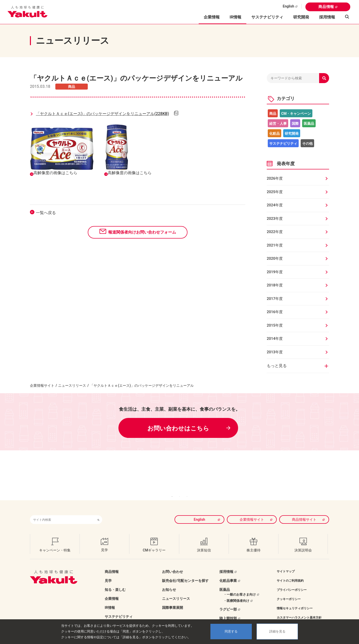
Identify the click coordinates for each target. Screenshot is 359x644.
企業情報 (112, 591)
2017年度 (275, 299)
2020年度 (275, 258)
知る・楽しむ (115, 582)
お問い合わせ (173, 564)
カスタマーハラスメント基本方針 (299, 610)
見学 (108, 573)
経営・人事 (278, 124)
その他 (307, 143)
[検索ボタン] (98, 512)
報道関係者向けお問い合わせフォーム (142, 232)
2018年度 (275, 285)
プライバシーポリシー (292, 582)
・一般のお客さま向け (240, 587)
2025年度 (275, 192)
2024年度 (275, 205)
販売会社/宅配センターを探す (185, 573)
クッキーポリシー (289, 592)
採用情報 (327, 17)
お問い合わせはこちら (178, 428)
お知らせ (169, 582)
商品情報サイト (304, 512)
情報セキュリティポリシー (295, 601)
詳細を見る (277, 631)
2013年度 (275, 352)
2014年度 (275, 339)
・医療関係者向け (236, 593)
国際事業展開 (173, 600)
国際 (295, 124)
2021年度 (275, 245)
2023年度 (275, 219)
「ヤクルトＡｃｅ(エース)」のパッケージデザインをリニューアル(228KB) (102, 114)
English (288, 6)
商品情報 (326, 7)
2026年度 (275, 178)
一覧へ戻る (46, 213)
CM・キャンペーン (296, 114)
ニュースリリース (72, 386)
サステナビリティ (267, 17)
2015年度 (275, 325)
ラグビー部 (228, 602)
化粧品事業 (228, 573)
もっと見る (277, 366)
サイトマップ (286, 564)
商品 (273, 114)
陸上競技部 (228, 611)
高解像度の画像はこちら (55, 173)
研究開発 (301, 17)
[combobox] (62, 512)
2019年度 (275, 272)
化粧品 (274, 133)
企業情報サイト (42, 386)
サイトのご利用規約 (290, 573)
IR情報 (110, 600)
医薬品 (309, 124)
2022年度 (275, 232)
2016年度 (275, 312)
